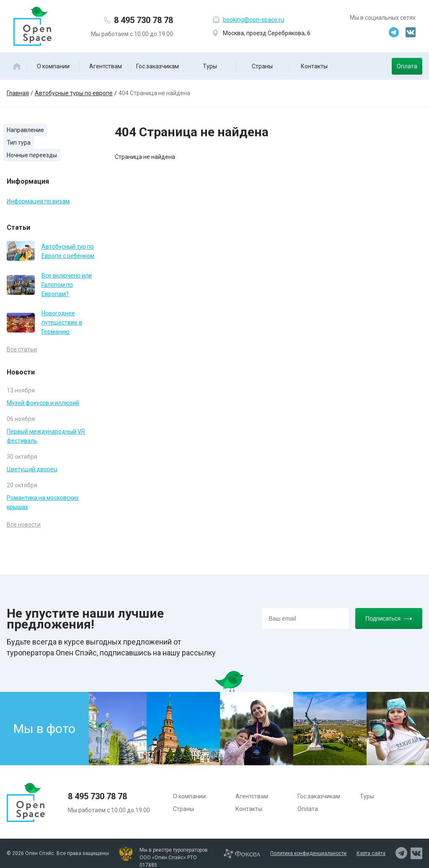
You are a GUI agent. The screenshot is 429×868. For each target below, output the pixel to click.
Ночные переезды (32, 155)
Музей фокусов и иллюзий (43, 403)
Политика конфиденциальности (308, 853)
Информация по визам (38, 201)
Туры (210, 66)
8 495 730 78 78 (143, 20)
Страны (262, 66)
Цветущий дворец (32, 469)
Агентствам (106, 66)
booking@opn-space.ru (253, 20)
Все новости (24, 525)
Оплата (407, 66)
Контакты (314, 66)
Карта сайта (371, 853)
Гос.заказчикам (158, 66)
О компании (53, 66)
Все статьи (22, 349)
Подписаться (389, 619)
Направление (25, 130)
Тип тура (19, 143)
